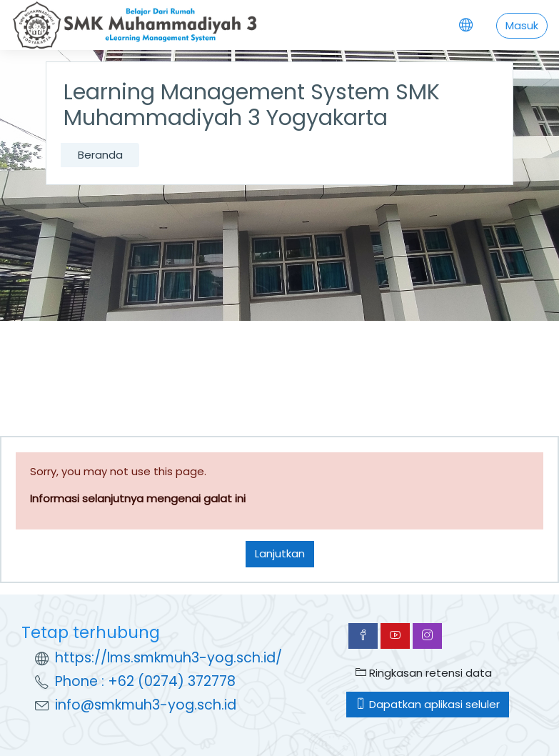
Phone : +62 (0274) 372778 (145, 681)
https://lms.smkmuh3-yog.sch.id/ (168, 658)
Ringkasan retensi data (424, 673)
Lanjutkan (280, 553)
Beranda (100, 155)
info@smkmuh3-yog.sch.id (146, 705)
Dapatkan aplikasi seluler (428, 704)
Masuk (522, 25)
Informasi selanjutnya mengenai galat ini (138, 498)
